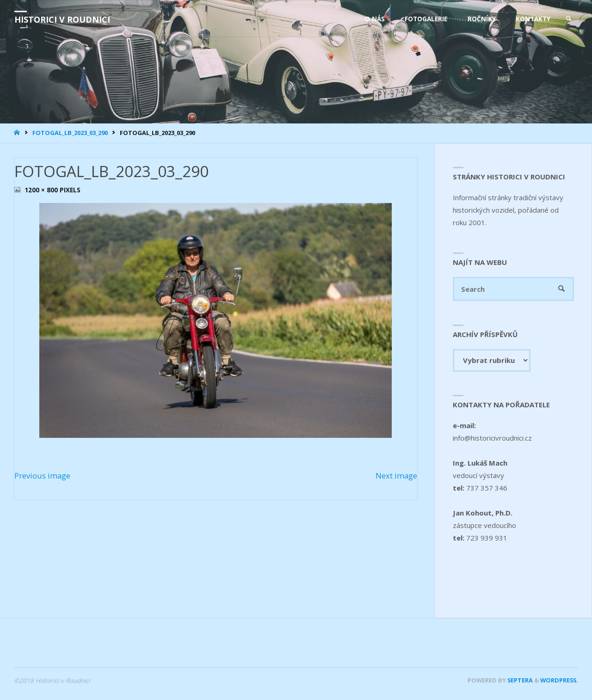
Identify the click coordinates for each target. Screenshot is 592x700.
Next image (396, 476)
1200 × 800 (42, 190)
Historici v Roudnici (62, 19)
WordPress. (559, 680)
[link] (569, 19)
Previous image (42, 476)
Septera (519, 680)
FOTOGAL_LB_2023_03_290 (70, 133)
